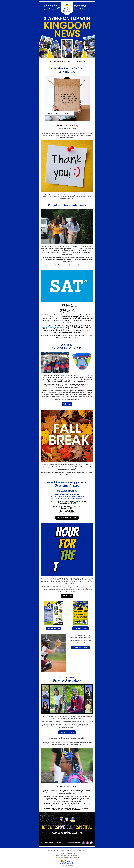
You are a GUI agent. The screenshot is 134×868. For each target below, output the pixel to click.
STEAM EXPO (46, 393)
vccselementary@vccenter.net (66, 858)
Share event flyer (54, 628)
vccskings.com (75, 843)
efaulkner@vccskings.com (51, 327)
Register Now (67, 596)
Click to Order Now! (67, 732)
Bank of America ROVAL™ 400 (71, 396)
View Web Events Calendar (67, 518)
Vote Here (67, 404)
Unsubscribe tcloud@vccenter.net (67, 854)
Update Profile (59, 856)
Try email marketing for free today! (67, 865)
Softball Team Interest (80, 647)
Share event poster (80, 628)
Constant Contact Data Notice (71, 856)
